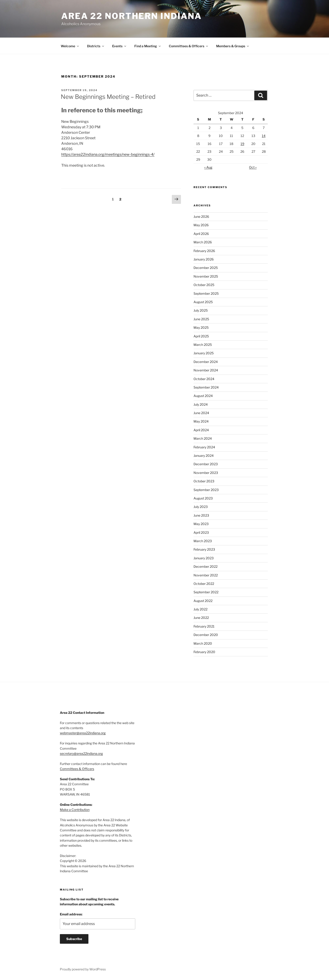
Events (119, 46)
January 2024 (204, 456)
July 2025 (201, 310)
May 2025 (201, 327)
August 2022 (203, 601)
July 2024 (201, 404)
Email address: (71, 914)
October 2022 (204, 584)
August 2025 (203, 302)
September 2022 (206, 592)
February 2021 (204, 626)
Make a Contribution (75, 810)
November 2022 (206, 575)
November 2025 (206, 276)
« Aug (208, 167)
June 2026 (201, 217)
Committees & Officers (189, 46)
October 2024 (204, 379)
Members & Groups (233, 46)
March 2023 (203, 541)
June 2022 (201, 618)
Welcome (70, 46)
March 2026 (203, 242)
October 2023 (204, 481)
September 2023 (206, 490)
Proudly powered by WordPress (83, 969)
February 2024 (204, 447)
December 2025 (206, 268)
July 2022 (200, 609)
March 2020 (203, 643)
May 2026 (201, 225)
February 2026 (204, 251)
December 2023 (206, 464)
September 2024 (206, 387)
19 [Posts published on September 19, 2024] (242, 144)
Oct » (253, 167)
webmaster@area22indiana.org (83, 733)
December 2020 (206, 635)
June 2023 (201, 515)
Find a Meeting (148, 46)
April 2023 (201, 532)
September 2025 (206, 293)
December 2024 (206, 362)
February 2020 (204, 652)
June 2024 (201, 413)
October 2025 (204, 285)
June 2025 (201, 319)
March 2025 (203, 345)
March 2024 (203, 438)
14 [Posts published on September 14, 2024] (264, 136)
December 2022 (206, 566)
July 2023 (201, 507)
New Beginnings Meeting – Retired (108, 97)
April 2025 (201, 336)
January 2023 (204, 558)
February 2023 (204, 549)
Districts (96, 46)
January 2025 (204, 353)
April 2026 (201, 234)
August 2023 (203, 498)
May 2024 (201, 421)
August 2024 (203, 396)
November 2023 (206, 473)
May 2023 (201, 524)
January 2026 (204, 259)
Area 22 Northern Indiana (131, 16)
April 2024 (201, 430)
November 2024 (206, 370)
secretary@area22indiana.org (81, 753)
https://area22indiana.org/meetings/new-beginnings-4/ (108, 154)
